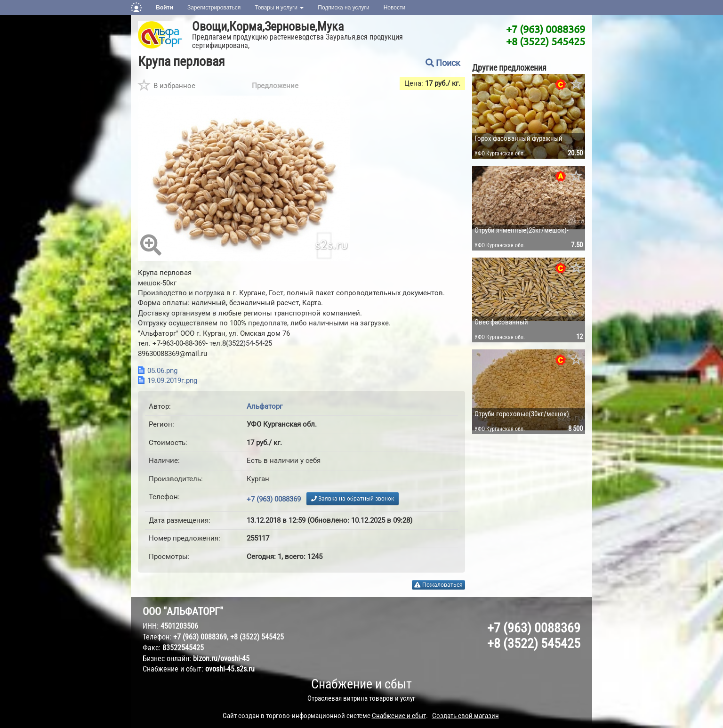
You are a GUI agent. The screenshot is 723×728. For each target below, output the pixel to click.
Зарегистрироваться (214, 8)
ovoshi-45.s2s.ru (230, 669)
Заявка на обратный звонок (353, 499)
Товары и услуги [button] (279, 8)
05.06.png (162, 371)
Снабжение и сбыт (361, 684)
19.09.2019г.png (172, 380)
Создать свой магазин (466, 716)
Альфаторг (265, 406)
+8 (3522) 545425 (546, 41)
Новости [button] (394, 8)
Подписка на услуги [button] (343, 8)
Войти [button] (165, 8)
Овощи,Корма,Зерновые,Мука (268, 26)
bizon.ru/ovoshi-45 (221, 659)
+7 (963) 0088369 (546, 29)
